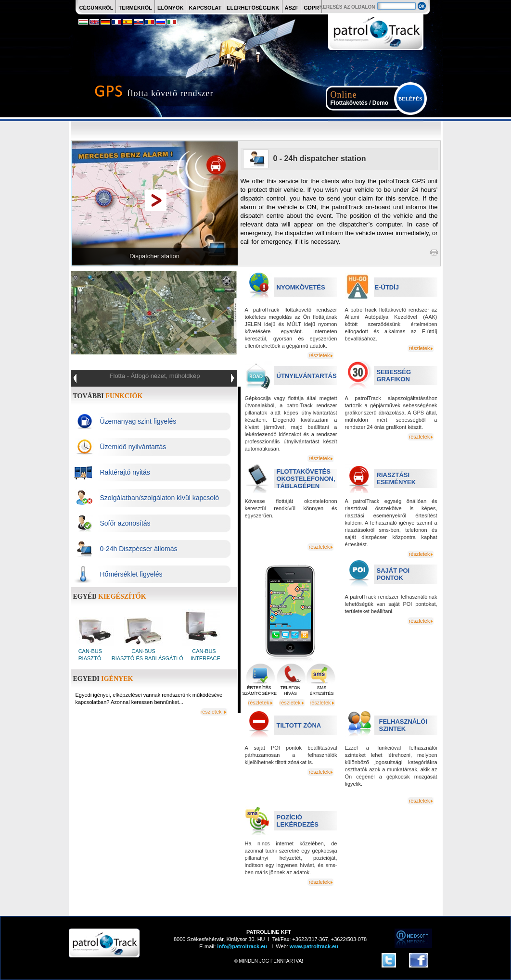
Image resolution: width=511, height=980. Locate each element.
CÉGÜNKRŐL (96, 8)
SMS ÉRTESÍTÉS (322, 691)
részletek (319, 355)
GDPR (311, 8)
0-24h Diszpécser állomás (139, 549)
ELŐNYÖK (170, 8)
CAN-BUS (91, 651)
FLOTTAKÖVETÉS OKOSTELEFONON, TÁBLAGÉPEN (306, 479)
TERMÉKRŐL (135, 8)
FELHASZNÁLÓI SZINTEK (403, 725)
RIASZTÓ (90, 658)
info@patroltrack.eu (241, 946)
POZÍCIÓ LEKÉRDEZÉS (298, 821)
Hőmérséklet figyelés (131, 574)
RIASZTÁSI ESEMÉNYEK (396, 478)
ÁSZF (292, 8)
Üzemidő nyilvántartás (133, 447)
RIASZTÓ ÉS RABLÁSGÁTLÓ (147, 658)
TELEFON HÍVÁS (291, 691)
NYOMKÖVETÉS (301, 287)
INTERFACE (205, 658)
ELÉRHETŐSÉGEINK (253, 8)
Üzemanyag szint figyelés (138, 421)
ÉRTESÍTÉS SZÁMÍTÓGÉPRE (259, 691)
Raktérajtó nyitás (125, 472)
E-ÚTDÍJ (387, 287)
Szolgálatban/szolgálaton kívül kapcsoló (160, 498)
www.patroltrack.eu (313, 946)
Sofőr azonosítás (125, 523)
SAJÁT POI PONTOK (393, 574)
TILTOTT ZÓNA (299, 725)
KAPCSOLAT (205, 8)
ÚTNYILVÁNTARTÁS (307, 376)
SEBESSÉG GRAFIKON (394, 376)
